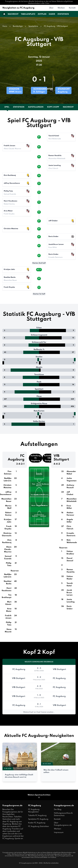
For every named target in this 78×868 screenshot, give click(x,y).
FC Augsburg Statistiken (38, 826)
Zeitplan (42, 14)
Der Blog (58, 809)
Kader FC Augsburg (37, 823)
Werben (61, 8)
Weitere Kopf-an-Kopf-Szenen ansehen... (39, 712)
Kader (52, 14)
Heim (5, 26)
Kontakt (72, 8)
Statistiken (63, 14)
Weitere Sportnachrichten (39, 796)
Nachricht (13, 14)
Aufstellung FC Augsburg (36, 458)
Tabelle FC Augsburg (37, 816)
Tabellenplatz (28, 14)
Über (51, 8)
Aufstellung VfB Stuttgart (49, 458)
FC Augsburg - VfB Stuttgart (56, 26)
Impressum (59, 832)
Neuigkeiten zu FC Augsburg (18, 8)
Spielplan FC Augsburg (38, 819)
